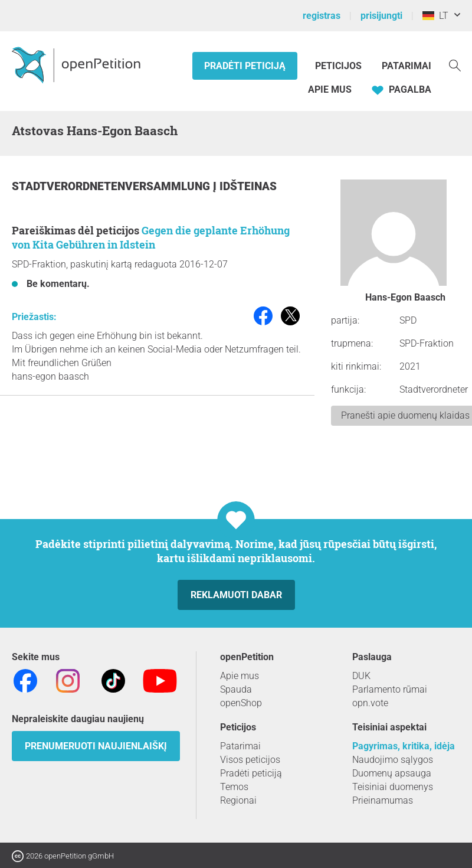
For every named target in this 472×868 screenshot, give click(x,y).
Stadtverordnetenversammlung (112, 186)
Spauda (236, 689)
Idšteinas (248, 186)
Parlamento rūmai (390, 689)
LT (435, 16)
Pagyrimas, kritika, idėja (404, 746)
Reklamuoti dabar (236, 595)
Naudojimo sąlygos (393, 760)
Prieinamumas (383, 800)
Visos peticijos (250, 760)
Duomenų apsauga (392, 773)
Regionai (238, 800)
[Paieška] (455, 65)
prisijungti (381, 16)
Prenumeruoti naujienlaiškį (96, 746)
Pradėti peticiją (245, 66)
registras (322, 16)
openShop (241, 703)
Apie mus (330, 89)
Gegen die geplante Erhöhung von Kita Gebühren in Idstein (151, 237)
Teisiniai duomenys (393, 787)
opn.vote (370, 703)
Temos (234, 787)
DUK (361, 676)
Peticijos (340, 66)
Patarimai (407, 66)
